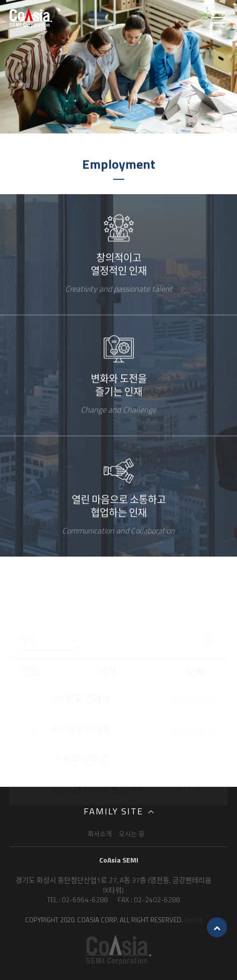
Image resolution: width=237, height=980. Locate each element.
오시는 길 (132, 833)
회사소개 (100, 833)
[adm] (193, 920)
